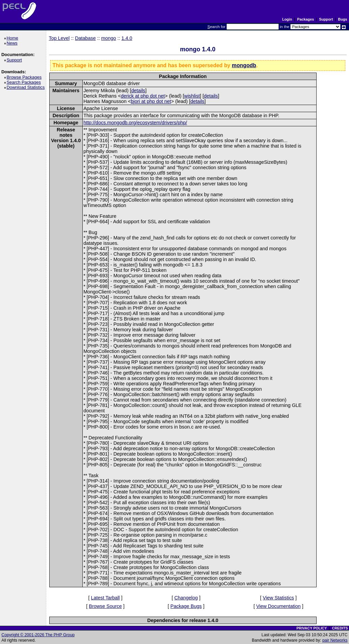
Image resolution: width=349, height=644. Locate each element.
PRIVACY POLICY (312, 628)
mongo (109, 38)
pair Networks (335, 640)
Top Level (59, 38)
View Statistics (279, 598)
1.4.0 (127, 38)
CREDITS (340, 628)
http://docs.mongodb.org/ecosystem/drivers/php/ (135, 123)
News (13, 43)
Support (326, 19)
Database (85, 38)
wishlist (192, 96)
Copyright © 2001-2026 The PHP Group (38, 635)
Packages (305, 19)
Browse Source (105, 606)
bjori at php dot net (151, 101)
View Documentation (278, 606)
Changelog (186, 598)
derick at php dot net (143, 96)
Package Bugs (186, 606)
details (138, 91)
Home (13, 38)
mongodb (244, 65)
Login (287, 19)
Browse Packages (25, 77)
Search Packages (25, 82)
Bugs (343, 19)
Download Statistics (27, 87)
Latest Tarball (105, 598)
